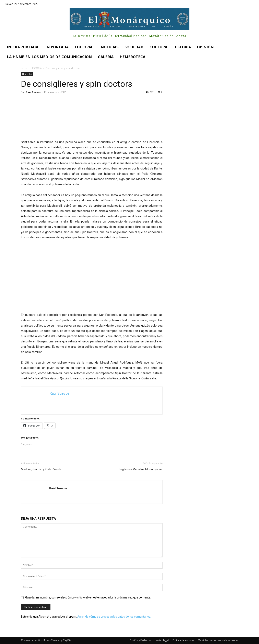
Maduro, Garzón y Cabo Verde (41, 469)
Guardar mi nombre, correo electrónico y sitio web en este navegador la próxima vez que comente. (88, 597)
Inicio (24, 68)
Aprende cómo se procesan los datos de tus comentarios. (114, 617)
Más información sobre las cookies (218, 640)
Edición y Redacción (141, 640)
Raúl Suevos (33, 92)
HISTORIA (36, 68)
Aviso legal (162, 640)
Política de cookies (183, 640)
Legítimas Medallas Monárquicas (141, 469)
